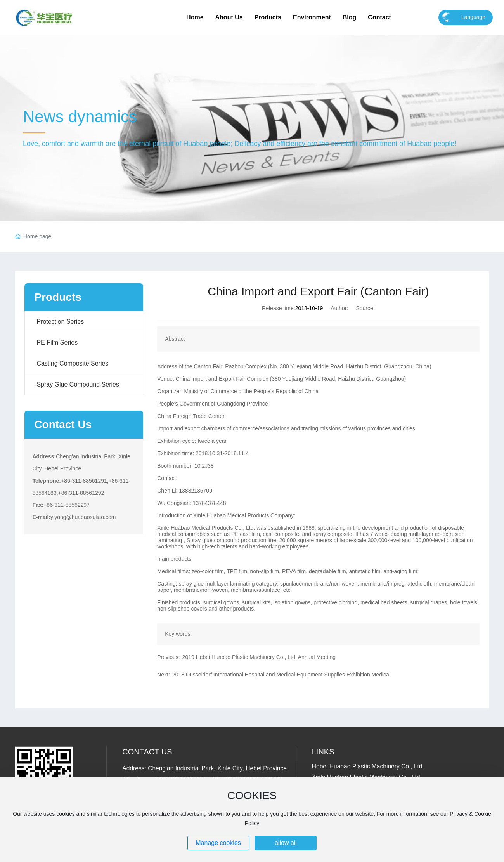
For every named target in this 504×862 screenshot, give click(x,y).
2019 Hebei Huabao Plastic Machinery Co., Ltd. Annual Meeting (259, 657)
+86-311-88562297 (67, 505)
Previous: (168, 657)
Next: (164, 675)
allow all (286, 843)
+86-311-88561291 (84, 481)
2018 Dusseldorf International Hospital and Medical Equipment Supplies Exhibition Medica (281, 675)
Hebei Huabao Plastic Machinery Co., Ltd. (368, 766)
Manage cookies (218, 843)
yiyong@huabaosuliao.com (83, 517)
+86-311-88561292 (81, 493)
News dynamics (80, 117)
